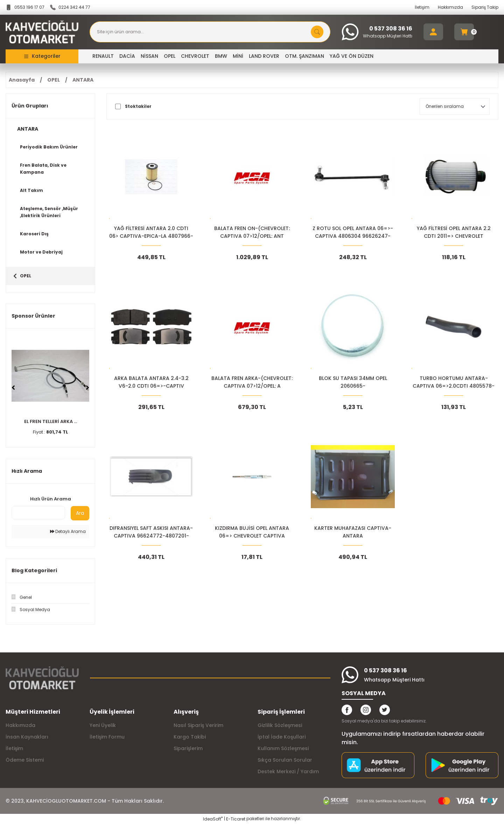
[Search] (210, 32)
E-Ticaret (236, 819)
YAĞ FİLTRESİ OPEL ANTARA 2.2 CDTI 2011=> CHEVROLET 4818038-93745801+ (454, 232)
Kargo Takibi (190, 737)
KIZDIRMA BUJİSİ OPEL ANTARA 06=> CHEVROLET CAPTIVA (252, 532)
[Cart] (464, 32)
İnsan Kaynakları (27, 737)
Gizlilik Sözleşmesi (280, 725)
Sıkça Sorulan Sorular (285, 760)
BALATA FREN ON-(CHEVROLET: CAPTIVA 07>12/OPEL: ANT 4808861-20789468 (252, 232)
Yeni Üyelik (103, 725)
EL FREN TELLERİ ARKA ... (51, 421)
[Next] (87, 388)
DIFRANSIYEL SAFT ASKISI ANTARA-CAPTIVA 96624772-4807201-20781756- (151, 532)
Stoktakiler (138, 106)
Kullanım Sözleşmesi (283, 748)
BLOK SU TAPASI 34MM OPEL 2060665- (353, 382)
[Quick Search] (38, 513)
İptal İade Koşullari (282, 737)
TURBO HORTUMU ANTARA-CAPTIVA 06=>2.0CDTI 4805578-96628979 (454, 382)
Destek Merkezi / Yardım (288, 771)
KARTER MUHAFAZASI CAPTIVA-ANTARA (353, 532)
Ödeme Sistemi (25, 760)
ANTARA (83, 80)
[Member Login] (433, 32)
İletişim (422, 7)
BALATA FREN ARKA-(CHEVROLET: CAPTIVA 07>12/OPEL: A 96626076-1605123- (252, 382)
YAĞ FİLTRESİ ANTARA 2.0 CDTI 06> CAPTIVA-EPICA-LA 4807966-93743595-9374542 (151, 232)
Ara (80, 513)
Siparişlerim (188, 748)
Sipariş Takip (485, 7)
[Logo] (42, 32)
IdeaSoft (213, 819)
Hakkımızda (450, 7)
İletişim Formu (107, 737)
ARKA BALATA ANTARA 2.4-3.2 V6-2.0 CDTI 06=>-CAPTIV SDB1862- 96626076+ (151, 382)
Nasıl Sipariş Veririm (198, 725)
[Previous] (13, 388)
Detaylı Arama (68, 531)
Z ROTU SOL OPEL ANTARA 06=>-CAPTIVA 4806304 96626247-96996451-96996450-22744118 (353, 232)
